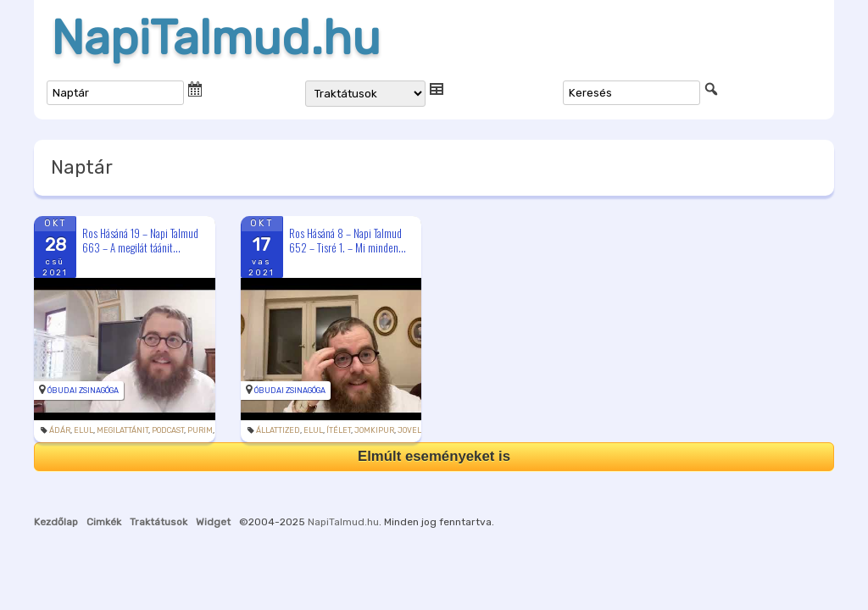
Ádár (60, 430)
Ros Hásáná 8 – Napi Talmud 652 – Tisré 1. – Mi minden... (348, 240)
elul (83, 430)
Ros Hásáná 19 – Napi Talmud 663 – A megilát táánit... (140, 240)
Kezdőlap (56, 522)
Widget (213, 522)
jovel (409, 430)
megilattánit (122, 430)
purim (200, 430)
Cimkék (104, 522)
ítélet (339, 430)
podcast (168, 430)
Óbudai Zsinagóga (83, 391)
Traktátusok (159, 522)
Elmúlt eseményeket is (434, 456)
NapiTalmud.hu (216, 38)
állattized (278, 430)
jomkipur (374, 430)
